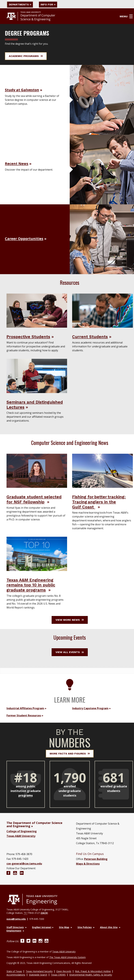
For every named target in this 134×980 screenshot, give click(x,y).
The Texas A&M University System (67, 957)
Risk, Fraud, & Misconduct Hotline (93, 971)
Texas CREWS (58, 975)
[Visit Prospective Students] (37, 310)
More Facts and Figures (70, 754)
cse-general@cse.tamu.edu (24, 864)
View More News (70, 620)
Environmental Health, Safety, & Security (91, 975)
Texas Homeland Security (39, 971)
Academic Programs (26, 56)
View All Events (70, 652)
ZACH (44, 913)
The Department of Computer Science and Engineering (34, 824)
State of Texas (14, 971)
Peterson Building (96, 859)
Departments (20, 4)
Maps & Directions (88, 864)
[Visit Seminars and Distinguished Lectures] (37, 376)
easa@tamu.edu (16, 919)
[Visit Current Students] (102, 310)
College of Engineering (22, 831)
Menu (126, 16)
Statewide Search (38, 975)
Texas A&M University (21, 836)
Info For (49, 4)
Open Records (64, 971)
